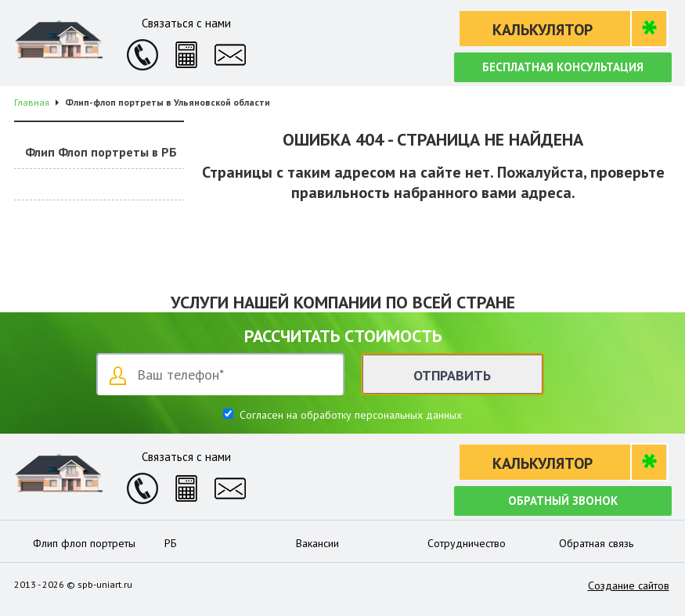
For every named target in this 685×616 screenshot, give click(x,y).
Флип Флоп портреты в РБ (101, 152)
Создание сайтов (629, 585)
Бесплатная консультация (563, 67)
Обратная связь (596, 543)
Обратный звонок (563, 501)
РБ (171, 543)
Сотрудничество (467, 543)
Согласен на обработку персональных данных (349, 415)
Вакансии (317, 543)
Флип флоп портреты (84, 543)
